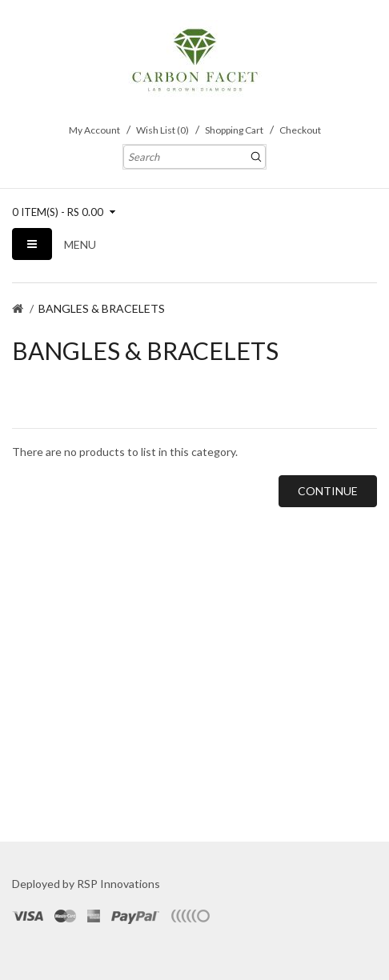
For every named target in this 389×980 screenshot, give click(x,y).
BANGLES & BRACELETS (102, 308)
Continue (328, 491)
